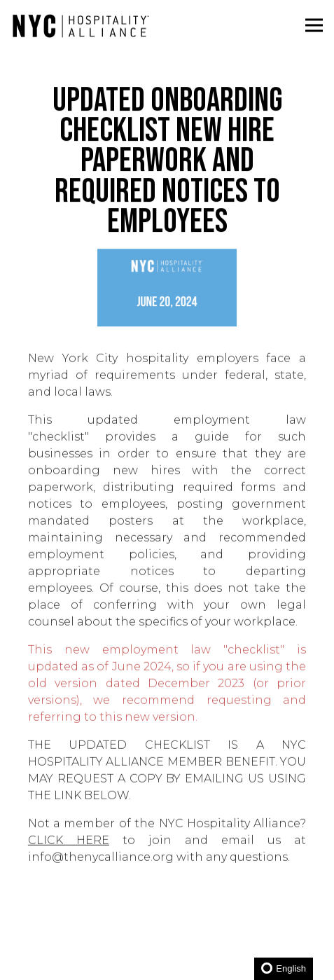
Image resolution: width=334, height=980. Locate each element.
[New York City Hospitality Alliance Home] (81, 25)
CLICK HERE (69, 843)
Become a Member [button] (167, 921)
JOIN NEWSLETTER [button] (167, 960)
